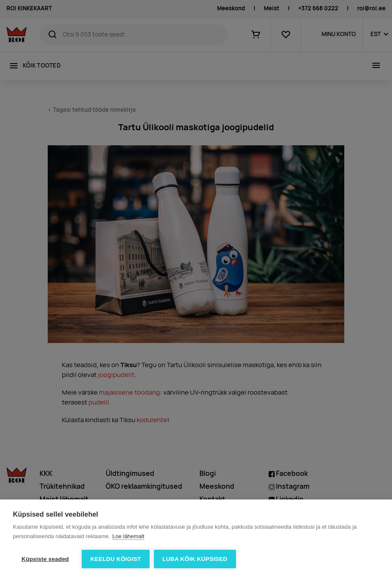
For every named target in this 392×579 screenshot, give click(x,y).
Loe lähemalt (128, 536)
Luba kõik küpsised (195, 559)
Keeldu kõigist (116, 559)
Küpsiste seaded (45, 559)
